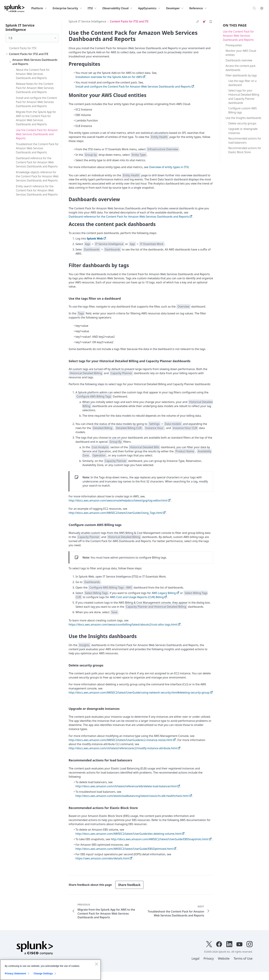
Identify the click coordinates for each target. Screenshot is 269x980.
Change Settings (43, 973)
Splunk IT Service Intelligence (87, 21)
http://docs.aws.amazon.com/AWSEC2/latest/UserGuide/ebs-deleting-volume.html (128, 834)
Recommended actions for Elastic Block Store (245, 150)
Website (224, 958)
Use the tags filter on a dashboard (242, 83)
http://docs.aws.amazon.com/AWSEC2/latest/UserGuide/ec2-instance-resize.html (121, 740)
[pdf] (211, 22)
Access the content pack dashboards (241, 68)
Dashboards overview (239, 60)
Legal (195, 958)
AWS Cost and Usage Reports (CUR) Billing (137, 597)
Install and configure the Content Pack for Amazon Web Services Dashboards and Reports (133, 87)
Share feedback (129, 885)
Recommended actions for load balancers (245, 140)
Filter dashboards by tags (241, 75)
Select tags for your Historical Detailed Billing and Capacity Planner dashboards (244, 97)
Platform (39, 8)
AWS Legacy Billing (164, 593)
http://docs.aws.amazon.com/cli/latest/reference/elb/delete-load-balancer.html (126, 786)
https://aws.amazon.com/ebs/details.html (102, 858)
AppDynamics (149, 8)
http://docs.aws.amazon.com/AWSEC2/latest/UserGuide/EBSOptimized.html (124, 849)
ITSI (92, 8)
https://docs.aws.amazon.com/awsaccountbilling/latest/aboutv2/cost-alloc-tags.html (123, 624)
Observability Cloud (117, 8)
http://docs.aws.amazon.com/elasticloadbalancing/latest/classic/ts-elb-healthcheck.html (132, 796)
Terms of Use (243, 958)
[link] (198, 22)
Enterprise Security (67, 8)
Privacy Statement (15, 973)
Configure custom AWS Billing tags (243, 110)
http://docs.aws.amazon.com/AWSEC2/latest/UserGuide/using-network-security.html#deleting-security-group (139, 693)
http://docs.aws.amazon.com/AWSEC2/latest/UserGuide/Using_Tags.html (115, 513)
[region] (50, 970)
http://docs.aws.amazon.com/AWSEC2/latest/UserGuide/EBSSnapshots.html (160, 839)
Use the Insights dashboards (243, 118)
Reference (198, 8)
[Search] (254, 8)
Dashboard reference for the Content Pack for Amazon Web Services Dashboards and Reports (129, 217)
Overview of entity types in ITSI (169, 167)
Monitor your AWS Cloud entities (241, 53)
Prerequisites (234, 45)
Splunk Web (95, 238)
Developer (175, 8)
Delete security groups (242, 123)
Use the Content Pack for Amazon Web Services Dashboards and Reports (238, 36)
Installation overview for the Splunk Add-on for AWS (109, 77)
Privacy (209, 958)
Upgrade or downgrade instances (243, 131)
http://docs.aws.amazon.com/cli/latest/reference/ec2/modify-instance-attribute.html (123, 748)
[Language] (262, 8)
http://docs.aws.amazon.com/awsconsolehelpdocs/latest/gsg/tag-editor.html (118, 500)
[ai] (204, 22)
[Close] (96, 964)
